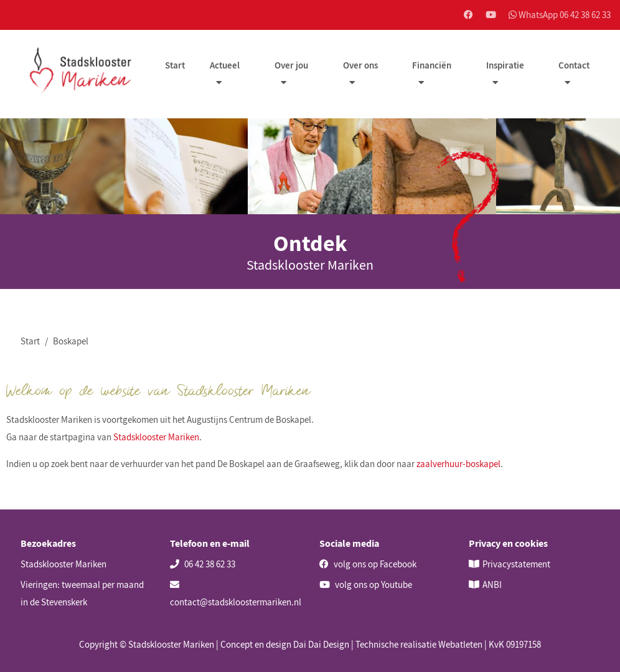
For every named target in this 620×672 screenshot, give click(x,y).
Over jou (293, 66)
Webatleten (460, 644)
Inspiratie (505, 66)
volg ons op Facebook (368, 564)
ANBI (492, 584)
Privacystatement (516, 564)
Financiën (432, 66)
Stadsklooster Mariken (156, 438)
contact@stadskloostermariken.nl (236, 594)
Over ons (361, 66)
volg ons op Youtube (366, 584)
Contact (574, 66)
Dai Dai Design (321, 644)
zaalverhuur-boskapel (458, 464)
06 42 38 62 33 (203, 564)
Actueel (226, 66)
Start (176, 66)
